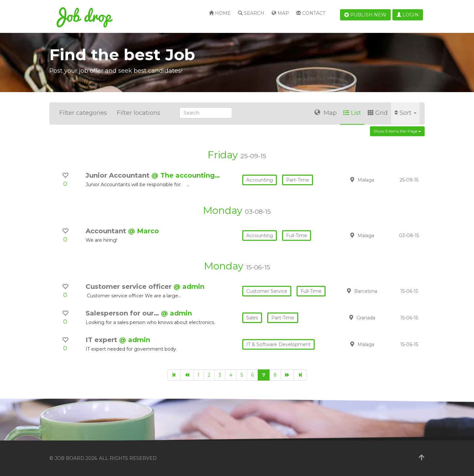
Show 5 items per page (397, 131)
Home (220, 13)
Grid (378, 113)
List (352, 113)
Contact (311, 13)
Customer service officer (130, 287)
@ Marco (144, 231)
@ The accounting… (186, 175)
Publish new (365, 15)
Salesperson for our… (123, 313)
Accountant (107, 231)
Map (280, 13)
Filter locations (139, 113)
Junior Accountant (118, 175)
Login (408, 15)
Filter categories (83, 113)
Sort (405, 113)
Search (251, 13)
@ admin (189, 287)
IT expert (102, 340)
